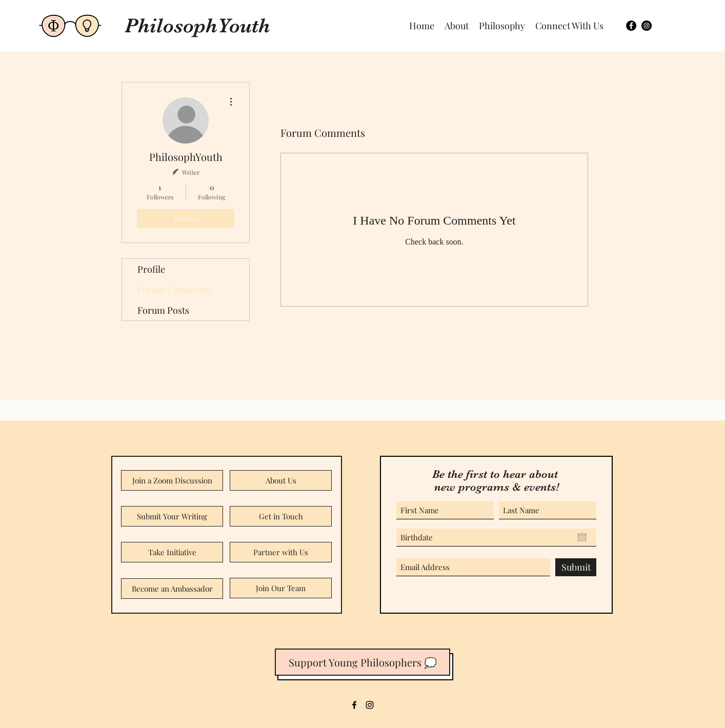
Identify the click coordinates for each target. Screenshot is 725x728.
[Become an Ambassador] (172, 589)
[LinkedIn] (370, 705)
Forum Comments (175, 290)
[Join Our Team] (281, 588)
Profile (151, 269)
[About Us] (281, 480)
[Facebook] (631, 26)
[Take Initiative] (172, 552)
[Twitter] (647, 26)
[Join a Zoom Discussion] (172, 480)
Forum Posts (163, 310)
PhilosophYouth (197, 26)
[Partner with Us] (281, 552)
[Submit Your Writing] (172, 516)
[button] (569, 26)
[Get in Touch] (281, 516)
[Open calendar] (582, 537)
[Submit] (576, 567)
